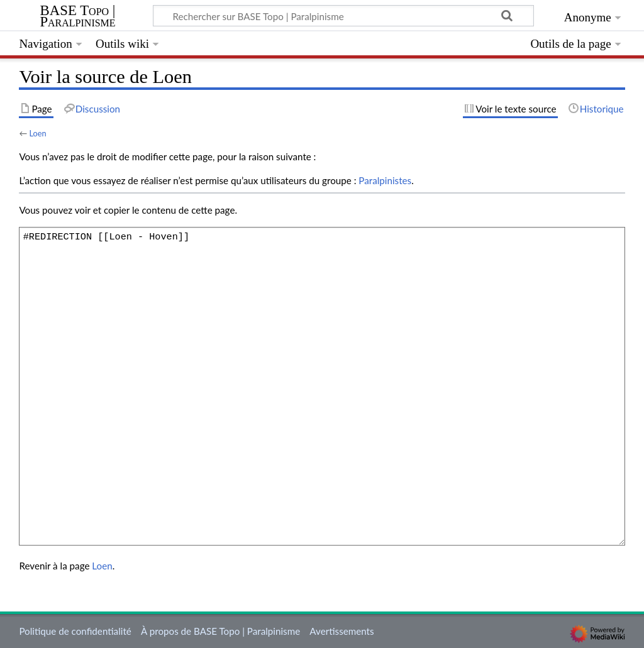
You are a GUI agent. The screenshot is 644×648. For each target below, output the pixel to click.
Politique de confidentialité (75, 631)
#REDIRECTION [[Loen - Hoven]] (322, 386)
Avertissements (341, 631)
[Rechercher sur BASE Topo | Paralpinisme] (343, 16)
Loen (37, 133)
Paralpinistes (385, 180)
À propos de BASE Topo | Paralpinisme (220, 631)
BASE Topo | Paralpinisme (77, 16)
